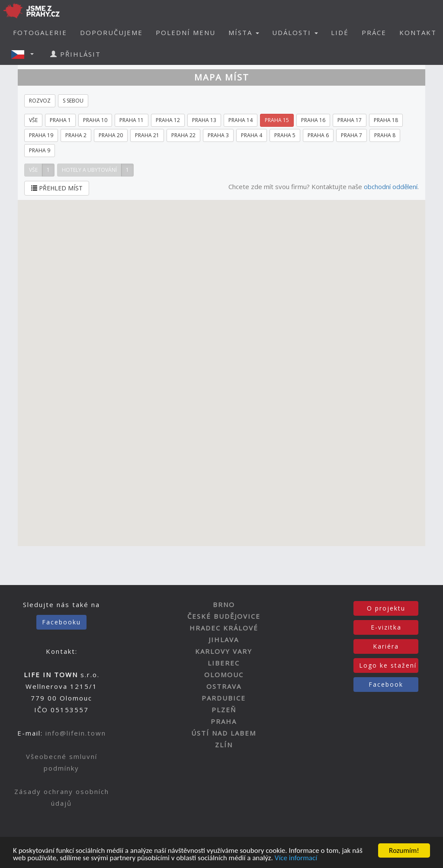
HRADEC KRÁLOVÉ (224, 628)
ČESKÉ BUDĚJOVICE (224, 616)
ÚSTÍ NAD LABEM (224, 733)
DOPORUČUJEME (111, 32)
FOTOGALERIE (40, 32)
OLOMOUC (224, 675)
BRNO (224, 604)
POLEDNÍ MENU (186, 32)
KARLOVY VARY (224, 651)
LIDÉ (340, 32)
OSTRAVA (224, 686)
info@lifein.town (76, 733)
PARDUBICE (224, 698)
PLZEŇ (224, 710)
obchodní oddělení (391, 186)
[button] (25, 54)
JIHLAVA (224, 640)
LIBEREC (224, 663)
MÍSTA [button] (244, 32)
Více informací (296, 858)
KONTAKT (418, 32)
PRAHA (224, 721)
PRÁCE (374, 32)
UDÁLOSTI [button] (295, 32)
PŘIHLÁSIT (75, 54)
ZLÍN (224, 745)
